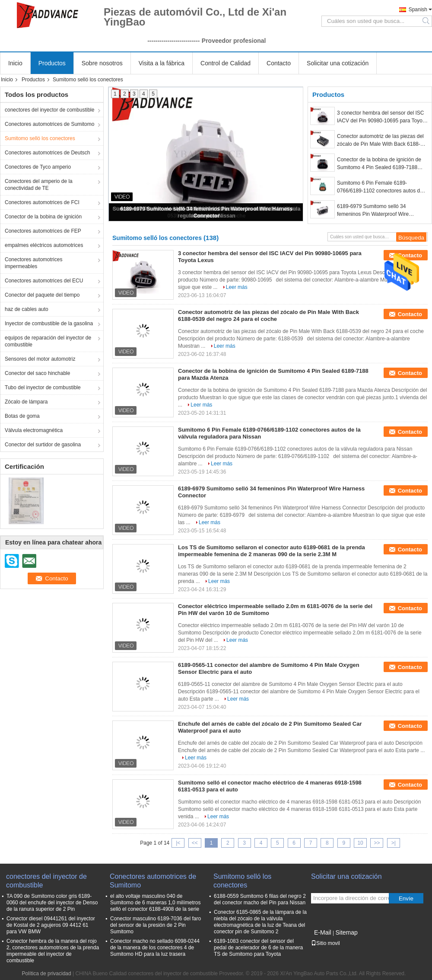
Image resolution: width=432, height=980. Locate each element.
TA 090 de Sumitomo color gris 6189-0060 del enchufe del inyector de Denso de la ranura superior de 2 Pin (52, 903)
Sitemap (346, 932)
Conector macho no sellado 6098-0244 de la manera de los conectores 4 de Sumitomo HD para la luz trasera (155, 948)
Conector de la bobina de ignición (43, 217)
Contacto (279, 63)
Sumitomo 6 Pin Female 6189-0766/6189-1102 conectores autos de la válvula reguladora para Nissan (380, 187)
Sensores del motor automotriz (40, 359)
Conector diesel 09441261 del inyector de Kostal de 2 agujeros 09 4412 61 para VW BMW (51, 925)
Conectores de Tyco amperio (38, 167)
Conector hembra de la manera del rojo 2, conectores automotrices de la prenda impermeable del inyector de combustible (53, 951)
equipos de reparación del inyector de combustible (48, 341)
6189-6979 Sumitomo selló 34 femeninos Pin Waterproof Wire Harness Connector (373, 211)
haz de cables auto (27, 309)
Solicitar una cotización (338, 63)
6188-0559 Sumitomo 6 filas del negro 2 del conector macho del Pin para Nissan (260, 899)
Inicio (15, 63)
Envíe (406, 898)
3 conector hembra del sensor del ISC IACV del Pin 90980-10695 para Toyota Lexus (382, 117)
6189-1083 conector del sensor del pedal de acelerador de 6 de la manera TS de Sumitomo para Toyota (258, 948)
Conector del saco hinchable (37, 373)
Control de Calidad (226, 63)
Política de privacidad (47, 974)
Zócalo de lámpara (26, 402)
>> (377, 843)
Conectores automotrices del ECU (44, 281)
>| (394, 843)
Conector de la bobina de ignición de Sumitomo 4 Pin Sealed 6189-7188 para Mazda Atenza (379, 164)
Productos (52, 63)
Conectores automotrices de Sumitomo (49, 124)
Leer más (237, 287)
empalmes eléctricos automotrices (44, 245)
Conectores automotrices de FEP (43, 231)
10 (360, 843)
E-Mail (323, 932)
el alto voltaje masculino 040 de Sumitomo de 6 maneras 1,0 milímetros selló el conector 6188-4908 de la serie (155, 903)
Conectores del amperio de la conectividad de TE (39, 185)
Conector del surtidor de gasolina (43, 445)
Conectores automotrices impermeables (33, 263)
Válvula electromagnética (34, 430)
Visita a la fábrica (162, 63)
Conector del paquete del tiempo (42, 295)
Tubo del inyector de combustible (43, 388)
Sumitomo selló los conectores (40, 138)
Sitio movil (326, 943)
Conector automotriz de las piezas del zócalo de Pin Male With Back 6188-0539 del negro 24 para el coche (380, 141)
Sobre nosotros (102, 63)
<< (195, 843)
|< (178, 843)
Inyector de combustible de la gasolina (49, 323)
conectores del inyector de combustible (49, 110)
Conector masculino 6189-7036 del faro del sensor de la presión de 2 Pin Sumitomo (156, 925)
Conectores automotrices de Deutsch (47, 153)
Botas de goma (22, 416)
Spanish (418, 10)
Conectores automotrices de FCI (42, 202)
